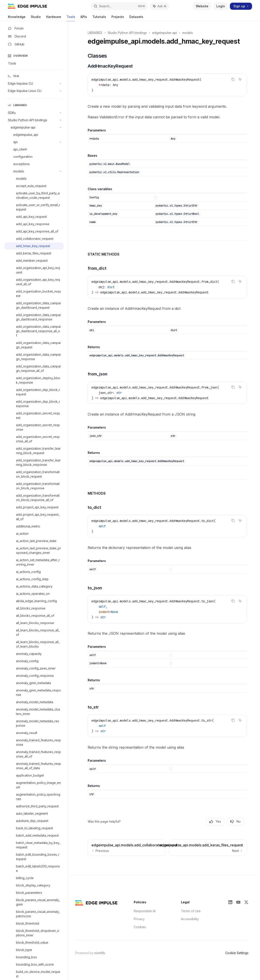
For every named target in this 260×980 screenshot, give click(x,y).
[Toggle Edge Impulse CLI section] (34, 84)
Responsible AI (145, 911)
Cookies (140, 927)
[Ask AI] (240, 79)
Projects (118, 18)
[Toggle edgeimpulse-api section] (34, 127)
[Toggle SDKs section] (34, 113)
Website (202, 6)
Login (221, 6)
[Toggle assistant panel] (160, 6)
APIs (84, 18)
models (188, 33)
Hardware (54, 18)
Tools (71, 18)
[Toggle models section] (34, 171)
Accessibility (190, 919)
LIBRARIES (95, 33)
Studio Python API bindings (127, 33)
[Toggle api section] (34, 142)
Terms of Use (191, 911)
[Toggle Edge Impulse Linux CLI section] (34, 91)
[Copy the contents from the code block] (233, 79)
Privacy (139, 919)
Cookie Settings (237, 953)
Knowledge (17, 18)
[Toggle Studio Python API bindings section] (34, 120)
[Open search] (119, 6)
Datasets (136, 18)
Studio (36, 18)
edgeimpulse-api (165, 33)
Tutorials (99, 18)
